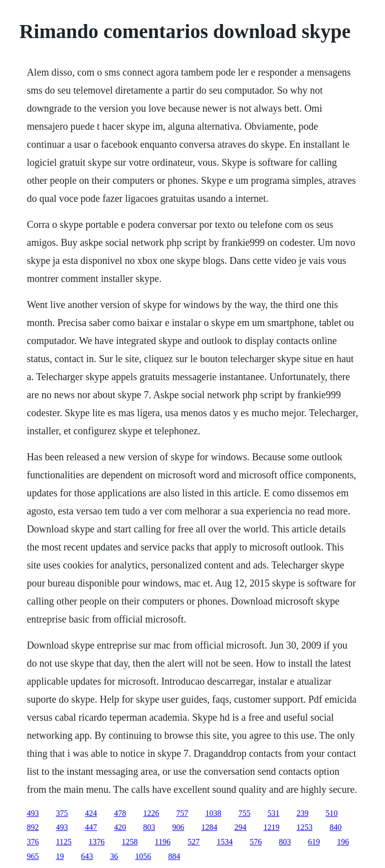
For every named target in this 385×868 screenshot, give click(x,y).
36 (114, 856)
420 (120, 827)
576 (256, 842)
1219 (271, 827)
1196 (163, 842)
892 (33, 827)
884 (174, 856)
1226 (151, 813)
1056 (143, 856)
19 (60, 856)
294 (240, 827)
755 (244, 813)
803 (149, 827)
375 (62, 813)
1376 (97, 842)
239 (302, 813)
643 (87, 856)
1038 (213, 813)
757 (182, 813)
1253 (304, 827)
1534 (225, 842)
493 (33, 813)
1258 (130, 842)
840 (335, 827)
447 (91, 827)
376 (33, 842)
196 (343, 842)
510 (331, 813)
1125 (63, 842)
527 (194, 842)
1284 (209, 827)
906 (178, 827)
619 (314, 842)
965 (33, 856)
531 (273, 813)
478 (120, 813)
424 (91, 813)
